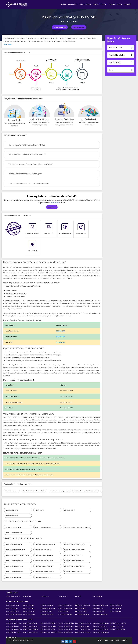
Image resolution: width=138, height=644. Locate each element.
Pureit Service (70, 510)
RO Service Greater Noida (14, 614)
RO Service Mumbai (47, 605)
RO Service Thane (46, 611)
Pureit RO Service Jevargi (44, 577)
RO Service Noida (29, 608)
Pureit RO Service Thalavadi (44, 572)
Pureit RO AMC (121, 62)
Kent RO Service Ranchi (117, 629)
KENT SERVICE (85, 4)
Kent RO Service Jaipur (117, 626)
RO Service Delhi (29, 605)
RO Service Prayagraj (82, 614)
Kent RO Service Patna (65, 629)
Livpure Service (63, 596)
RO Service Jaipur (116, 608)
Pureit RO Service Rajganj (14, 561)
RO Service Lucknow (12, 611)
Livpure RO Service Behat (44, 527)
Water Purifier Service (13, 596)
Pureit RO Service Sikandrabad (75, 550)
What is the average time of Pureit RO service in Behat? (29, 183)
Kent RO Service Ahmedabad (101, 623)
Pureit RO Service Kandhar (14, 572)
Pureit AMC (39, 510)
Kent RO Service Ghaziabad (49, 626)
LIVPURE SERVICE (115, 4)
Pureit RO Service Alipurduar (74, 566)
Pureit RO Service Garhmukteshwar (17, 555)
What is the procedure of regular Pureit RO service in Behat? (31, 164)
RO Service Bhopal (99, 611)
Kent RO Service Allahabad (66, 632)
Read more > (8, 44)
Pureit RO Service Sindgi (13, 544)
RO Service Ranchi (116, 611)
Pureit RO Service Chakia (14, 577)
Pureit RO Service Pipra (43, 550)
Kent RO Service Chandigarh (101, 632)
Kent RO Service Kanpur (31, 629)
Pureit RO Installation (121, 55)
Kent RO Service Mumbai (48, 623)
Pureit (69, 21)
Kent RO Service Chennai (118, 623)
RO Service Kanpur (29, 611)
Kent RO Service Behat (13, 527)
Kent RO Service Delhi (30, 623)
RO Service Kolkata (12, 608)
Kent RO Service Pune (100, 626)
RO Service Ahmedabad (100, 605)
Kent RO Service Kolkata (14, 626)
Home (63, 21)
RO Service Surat (81, 608)
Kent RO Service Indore (83, 629)
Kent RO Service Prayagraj (83, 632)
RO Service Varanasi (47, 614)
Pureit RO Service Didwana (44, 566)
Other (121, 70)
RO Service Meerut (29, 614)
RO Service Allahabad (65, 614)
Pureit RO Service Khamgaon (15, 550)
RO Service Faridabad (65, 608)
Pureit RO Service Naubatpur (74, 561)
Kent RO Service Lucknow (14, 629)
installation (55, 203)
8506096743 (60, 27)
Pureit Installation (11, 510)
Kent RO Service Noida (30, 626)
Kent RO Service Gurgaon (14, 623)
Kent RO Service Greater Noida (14, 632)
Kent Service (27, 596)
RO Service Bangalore (65, 605)
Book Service (79, 27)
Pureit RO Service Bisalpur (73, 555)
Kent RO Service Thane (48, 629)
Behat (75, 21)
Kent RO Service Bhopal (100, 629)
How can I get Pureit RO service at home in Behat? (27, 145)
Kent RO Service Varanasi (49, 632)
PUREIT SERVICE (100, 4)
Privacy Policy (114, 640)
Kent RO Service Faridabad (66, 626)
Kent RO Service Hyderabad (83, 623)
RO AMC (128, 4)
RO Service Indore (81, 611)
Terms (106, 640)
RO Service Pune (98, 608)
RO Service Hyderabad (83, 605)
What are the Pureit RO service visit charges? (25, 174)
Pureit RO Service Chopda (44, 561)
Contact (124, 640)
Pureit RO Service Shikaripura (45, 544)
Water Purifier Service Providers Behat (77, 527)
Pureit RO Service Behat (13, 533)
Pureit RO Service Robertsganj (75, 544)
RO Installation (97, 596)
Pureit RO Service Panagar (44, 555)
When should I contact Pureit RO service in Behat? (27, 154)
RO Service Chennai (116, 605)
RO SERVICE (73, 4)
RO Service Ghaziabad (48, 608)
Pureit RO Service (121, 48)
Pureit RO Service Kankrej (14, 566)
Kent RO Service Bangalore (66, 623)
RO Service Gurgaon (12, 605)
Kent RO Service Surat (82, 626)
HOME (64, 4)
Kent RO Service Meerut (31, 632)
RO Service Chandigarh (100, 614)
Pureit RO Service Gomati (73, 572)
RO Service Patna (63, 611)
